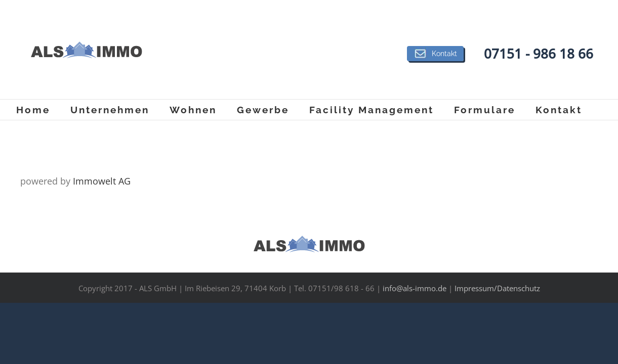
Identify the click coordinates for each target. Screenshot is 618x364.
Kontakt (435, 54)
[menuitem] (43, 110)
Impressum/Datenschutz (497, 288)
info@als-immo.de (415, 288)
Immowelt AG (102, 181)
